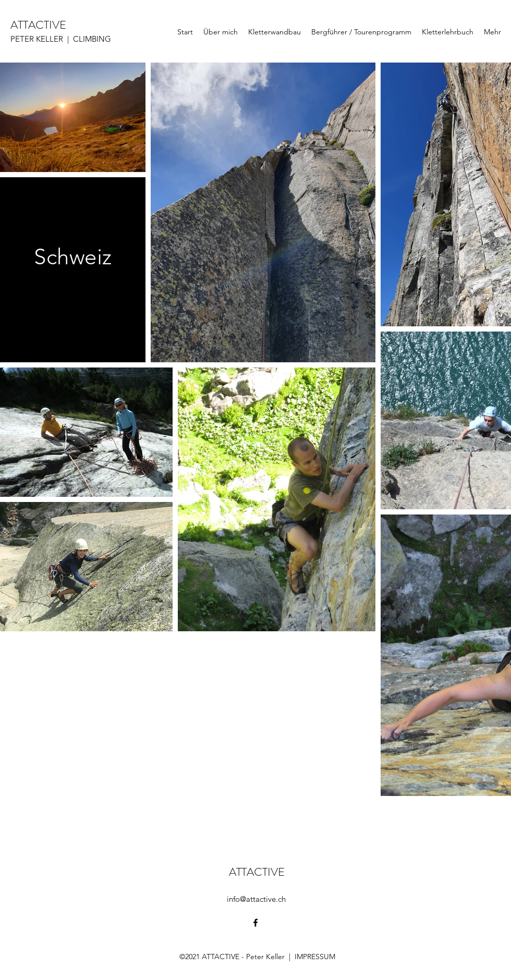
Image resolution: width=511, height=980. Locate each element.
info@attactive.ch (256, 899)
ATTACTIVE (38, 25)
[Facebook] (256, 923)
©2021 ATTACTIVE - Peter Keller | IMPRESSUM (257, 957)
